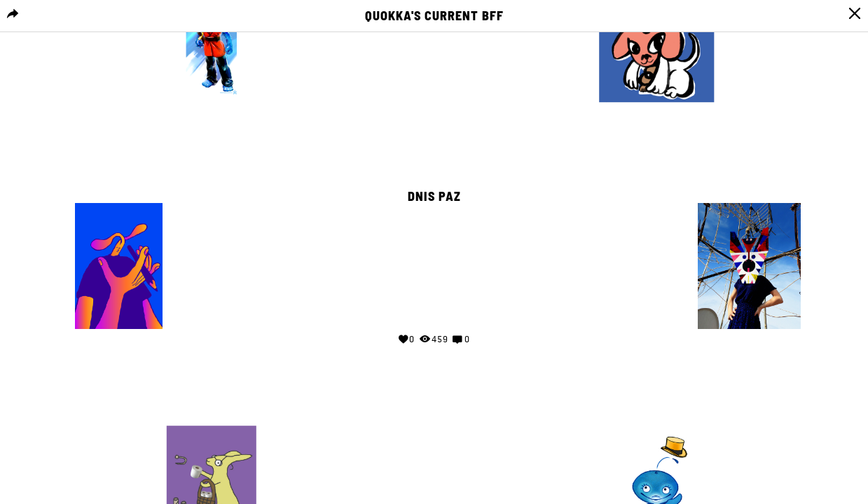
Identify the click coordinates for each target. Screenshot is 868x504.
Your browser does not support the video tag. (434, 263)
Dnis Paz (434, 197)
